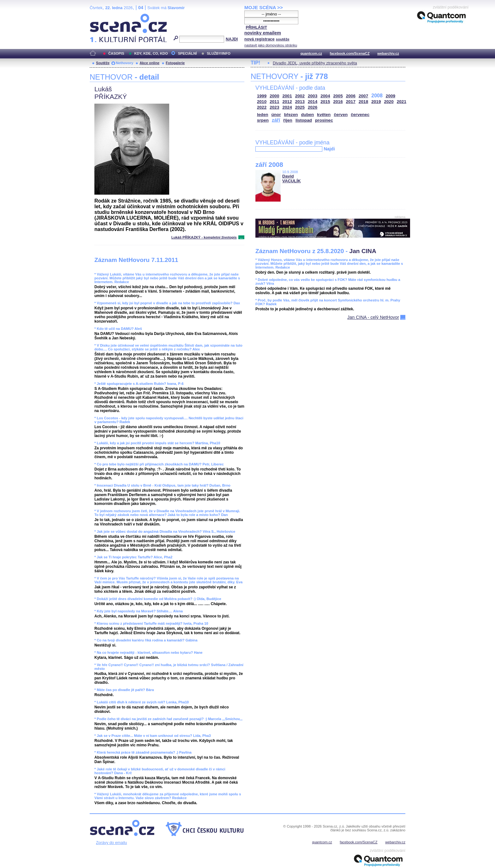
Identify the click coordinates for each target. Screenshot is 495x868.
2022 (262, 107)
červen (341, 115)
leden (263, 115)
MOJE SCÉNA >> (264, 7)
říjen (288, 120)
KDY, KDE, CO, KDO (151, 53)
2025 (300, 107)
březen (291, 115)
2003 (313, 96)
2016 (338, 102)
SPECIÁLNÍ (188, 53)
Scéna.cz (100, 16)
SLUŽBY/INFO (219, 53)
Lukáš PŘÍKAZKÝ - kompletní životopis (204, 237)
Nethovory (125, 63)
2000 (274, 96)
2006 (351, 96)
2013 (300, 102)
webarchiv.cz (388, 53)
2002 (300, 96)
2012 (287, 102)
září (276, 120)
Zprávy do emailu (111, 843)
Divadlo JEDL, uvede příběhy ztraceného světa (315, 63)
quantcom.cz (311, 53)
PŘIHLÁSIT (256, 27)
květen (324, 115)
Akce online (149, 63)
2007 (363, 96)
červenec (360, 115)
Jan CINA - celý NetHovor (373, 317)
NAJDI (232, 39)
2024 (287, 107)
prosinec (324, 120)
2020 (389, 102)
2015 (325, 102)
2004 (325, 96)
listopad (304, 120)
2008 (377, 96)
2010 (262, 102)
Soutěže (103, 63)
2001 (287, 96)
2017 (351, 102)
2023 (274, 107)
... (241, 237)
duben (308, 115)
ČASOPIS (116, 53)
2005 (338, 96)
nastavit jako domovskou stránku (271, 45)
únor (276, 115)
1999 (262, 96)
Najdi (329, 149)
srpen (263, 120)
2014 (313, 102)
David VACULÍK (292, 179)
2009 (391, 96)
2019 (376, 102)
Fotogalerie (175, 63)
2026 (313, 107)
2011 (274, 102)
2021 (402, 102)
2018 (363, 102)
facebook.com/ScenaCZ (350, 53)
